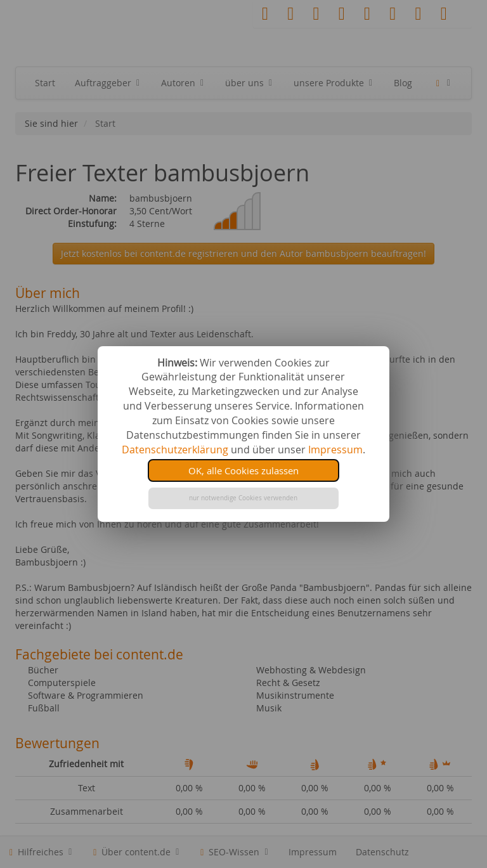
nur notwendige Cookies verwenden (243, 498)
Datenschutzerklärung (175, 450)
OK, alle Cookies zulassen (243, 470)
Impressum (335, 450)
